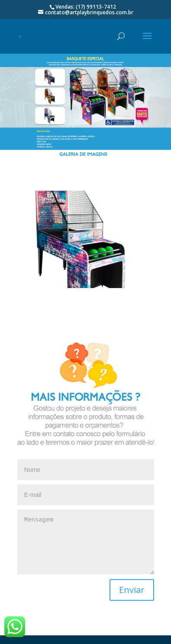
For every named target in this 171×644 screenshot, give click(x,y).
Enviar (132, 590)
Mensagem (86, 542)
